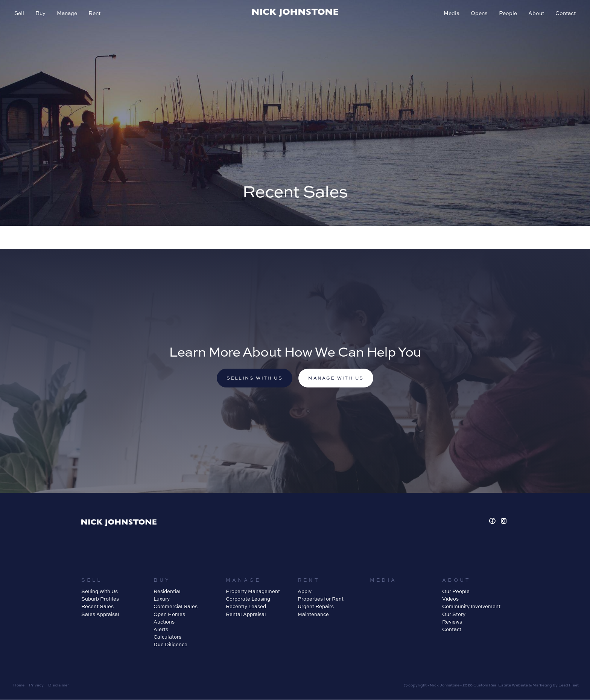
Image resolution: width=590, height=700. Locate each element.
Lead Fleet (569, 686)
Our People (456, 592)
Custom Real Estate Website (501, 686)
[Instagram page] (504, 522)
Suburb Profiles (100, 599)
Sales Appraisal (100, 615)
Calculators (167, 637)
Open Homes (169, 615)
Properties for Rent (321, 599)
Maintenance (313, 615)
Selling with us (253, 378)
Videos (450, 599)
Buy (41, 14)
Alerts (161, 630)
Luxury (162, 599)
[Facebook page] (493, 522)
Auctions (164, 622)
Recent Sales (97, 607)
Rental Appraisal (246, 615)
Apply (305, 592)
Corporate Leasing (248, 599)
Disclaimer (59, 686)
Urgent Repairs (316, 607)
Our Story (454, 615)
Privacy (36, 686)
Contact (565, 14)
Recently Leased (246, 607)
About (535, 14)
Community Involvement (471, 607)
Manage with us (337, 378)
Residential (167, 592)
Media (451, 14)
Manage (68, 14)
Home (19, 686)
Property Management (253, 592)
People (507, 14)
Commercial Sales (176, 607)
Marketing (542, 686)
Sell (20, 14)
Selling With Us (100, 592)
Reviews (452, 622)
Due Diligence (170, 645)
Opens (478, 14)
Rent (95, 14)
